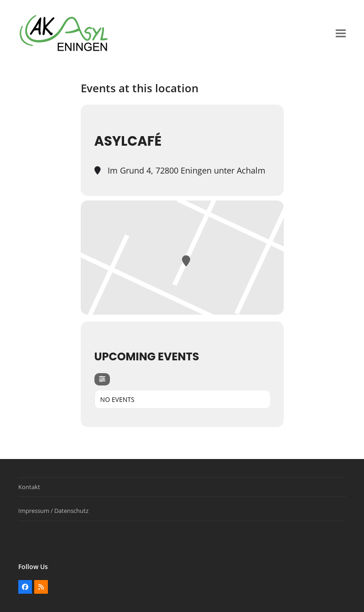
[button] (341, 34)
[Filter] (102, 379)
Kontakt (29, 487)
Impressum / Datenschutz (53, 511)
